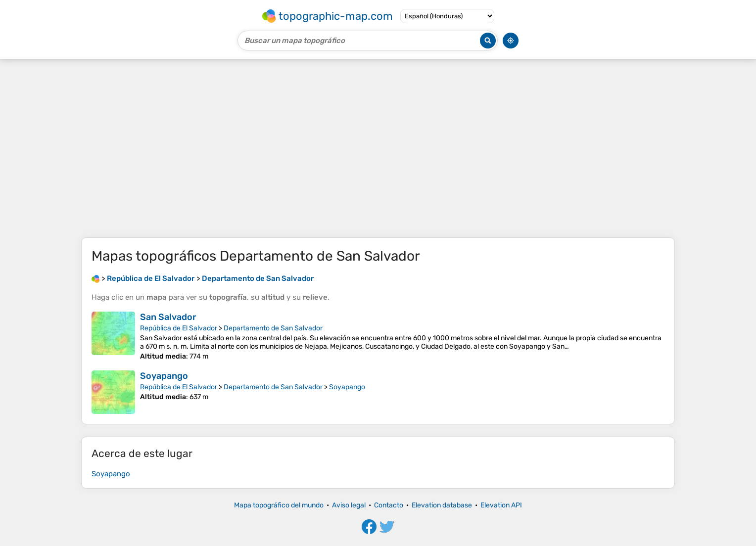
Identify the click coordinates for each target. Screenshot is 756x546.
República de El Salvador (179, 328)
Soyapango (164, 376)
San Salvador (168, 317)
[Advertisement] (378, 148)
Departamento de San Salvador (273, 328)
